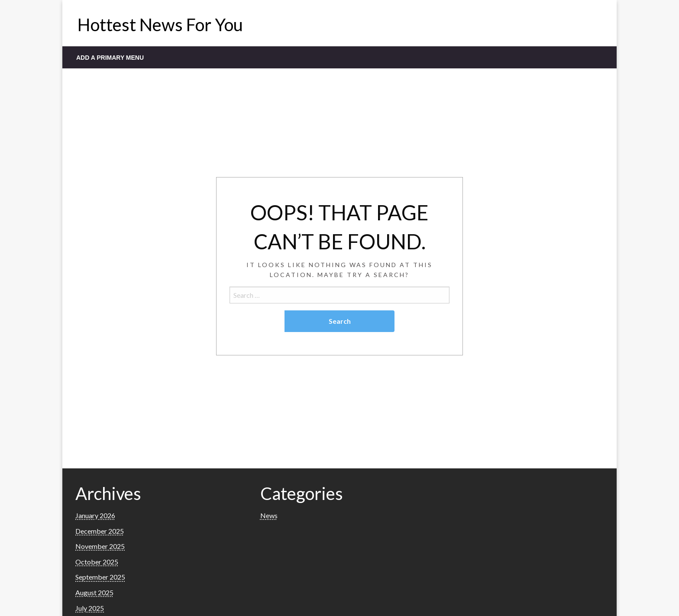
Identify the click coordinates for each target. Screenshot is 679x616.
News (269, 515)
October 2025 (97, 562)
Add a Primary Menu (110, 58)
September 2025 (100, 577)
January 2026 (95, 515)
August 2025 (94, 592)
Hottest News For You (160, 25)
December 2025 (100, 531)
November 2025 (100, 546)
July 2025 (90, 608)
